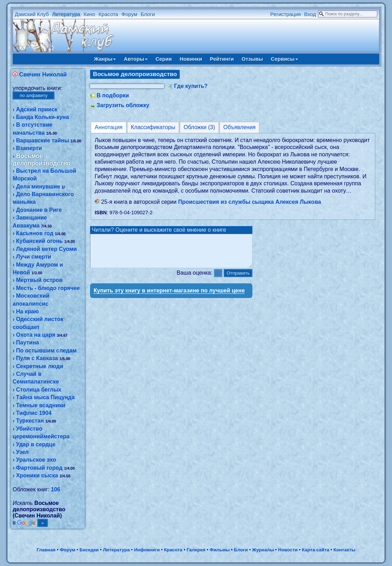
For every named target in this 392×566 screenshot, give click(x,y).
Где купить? (191, 86)
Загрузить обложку (123, 105)
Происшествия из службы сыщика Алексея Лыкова (250, 202)
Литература (66, 14)
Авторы (136, 59)
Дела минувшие (38, 187)
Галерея (196, 550)
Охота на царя (36, 335)
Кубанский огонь (39, 241)
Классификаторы (153, 127)
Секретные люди (40, 366)
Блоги (148, 14)
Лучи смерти (34, 257)
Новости (288, 550)
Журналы (263, 550)
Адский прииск (37, 109)
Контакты (344, 550)
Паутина (28, 342)
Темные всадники (41, 405)
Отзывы (252, 59)
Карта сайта (316, 550)
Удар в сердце (36, 444)
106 (56, 489)
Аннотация (109, 127)
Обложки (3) (199, 127)
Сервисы (284, 59)
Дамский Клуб (32, 14)
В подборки (113, 95)
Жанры (105, 59)
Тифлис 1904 (34, 413)
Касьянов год (35, 233)
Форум (130, 14)
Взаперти (29, 148)
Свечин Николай (43, 75)
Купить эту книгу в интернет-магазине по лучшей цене (169, 297)
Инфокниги (147, 550)
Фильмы (220, 550)
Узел (22, 452)
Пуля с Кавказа (37, 358)
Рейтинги (222, 59)
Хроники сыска (37, 475)
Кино (89, 14)
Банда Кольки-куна (42, 117)
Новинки (191, 59)
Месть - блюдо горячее (48, 288)
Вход (310, 14)
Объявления (240, 127)
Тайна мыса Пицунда (45, 397)
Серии (164, 59)
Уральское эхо (36, 460)
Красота (108, 14)
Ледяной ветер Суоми (46, 249)
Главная (46, 550)
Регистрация (286, 14)
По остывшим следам (46, 351)
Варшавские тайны (43, 140)
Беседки (89, 550)
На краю (27, 311)
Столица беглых (39, 390)
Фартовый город (39, 468)
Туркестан (30, 421)
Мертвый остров (39, 280)
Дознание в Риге (39, 210)
